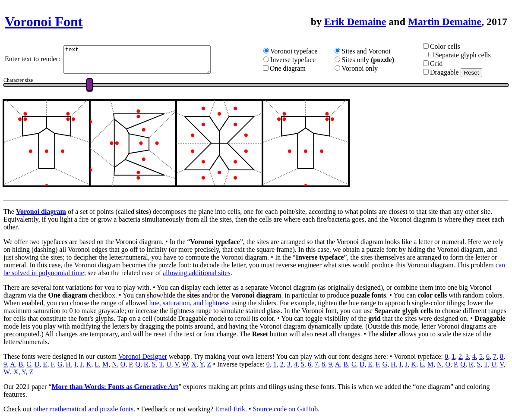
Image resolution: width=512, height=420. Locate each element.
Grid (440, 64)
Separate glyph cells (466, 55)
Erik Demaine (355, 22)
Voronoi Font (44, 22)
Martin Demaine (445, 22)
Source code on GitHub (286, 409)
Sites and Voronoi (373, 51)
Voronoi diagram (41, 212)
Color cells (449, 46)
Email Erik (230, 409)
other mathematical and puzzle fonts (83, 409)
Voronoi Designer (143, 356)
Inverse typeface (303, 60)
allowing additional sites (196, 273)
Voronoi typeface (304, 51)
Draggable (448, 72)
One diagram (298, 68)
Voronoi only (367, 68)
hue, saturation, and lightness (190, 303)
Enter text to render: (34, 59)
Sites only (363, 60)
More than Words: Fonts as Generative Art (115, 387)
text (146, 60)
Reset (475, 73)
